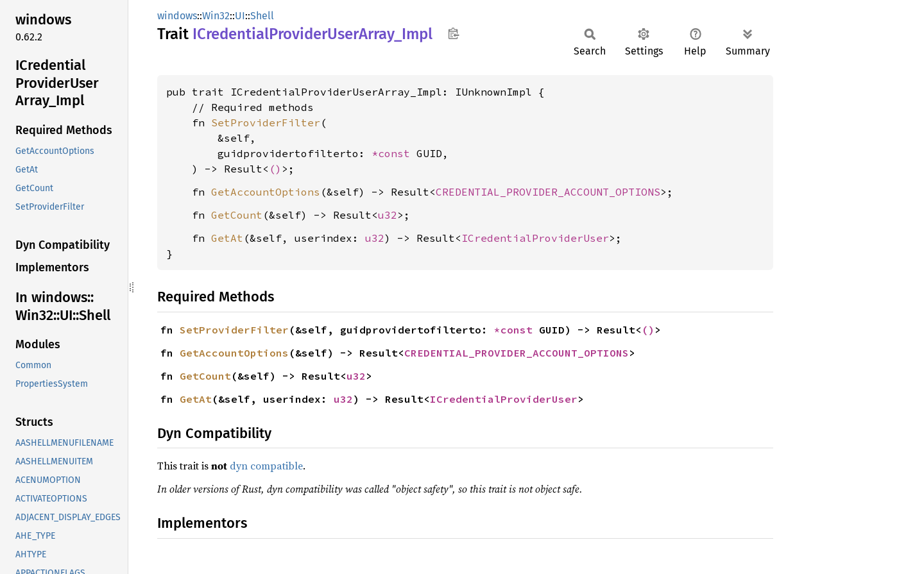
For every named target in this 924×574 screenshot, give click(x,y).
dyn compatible (266, 466)
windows (177, 16)
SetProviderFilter (266, 122)
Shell (262, 16)
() (275, 169)
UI (240, 16)
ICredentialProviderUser (535, 238)
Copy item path (453, 33)
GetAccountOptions (266, 192)
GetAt (227, 238)
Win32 (216, 16)
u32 (388, 215)
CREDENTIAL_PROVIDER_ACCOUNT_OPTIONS (548, 192)
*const (394, 153)
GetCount (237, 215)
